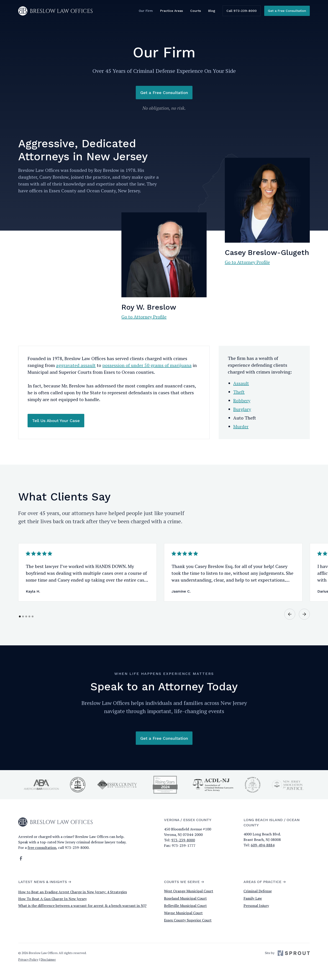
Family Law (253, 898)
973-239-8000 (183, 840)
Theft (239, 392)
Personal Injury (256, 906)
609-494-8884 (263, 845)
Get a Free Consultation (287, 11)
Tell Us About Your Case (56, 421)
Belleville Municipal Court (185, 906)
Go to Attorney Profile (144, 317)
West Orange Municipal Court (189, 891)
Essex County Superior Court (188, 920)
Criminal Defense (258, 891)
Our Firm (146, 11)
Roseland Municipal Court (185, 898)
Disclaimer (48, 959)
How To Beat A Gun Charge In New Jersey (53, 899)
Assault (241, 383)
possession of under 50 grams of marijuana (147, 365)
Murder (241, 426)
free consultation (42, 848)
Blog (212, 11)
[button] (290, 619)
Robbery (242, 401)
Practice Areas (172, 11)
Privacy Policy (28, 959)
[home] (55, 11)
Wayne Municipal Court (183, 913)
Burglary (242, 409)
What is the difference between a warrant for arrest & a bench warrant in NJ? (82, 906)
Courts (196, 11)
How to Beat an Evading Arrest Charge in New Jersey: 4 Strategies (73, 892)
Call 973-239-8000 (242, 11)
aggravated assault (76, 365)
